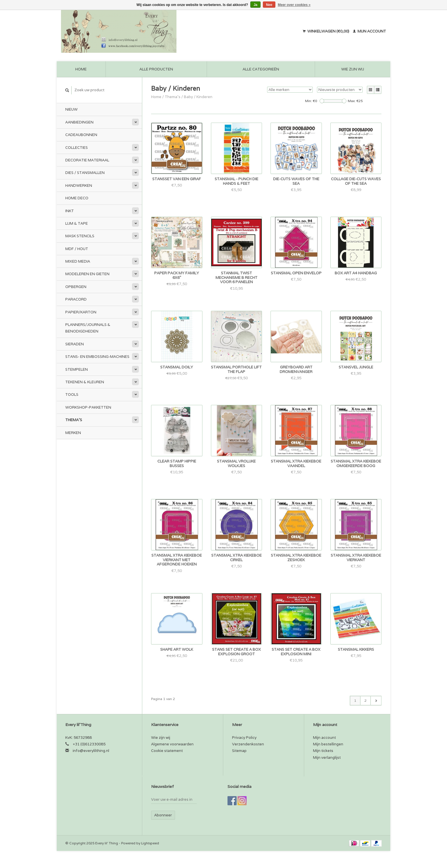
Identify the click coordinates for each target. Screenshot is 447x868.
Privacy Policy (244, 738)
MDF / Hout (77, 249)
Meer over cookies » (294, 5)
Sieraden (75, 344)
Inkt (70, 211)
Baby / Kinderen (198, 97)
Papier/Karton (81, 312)
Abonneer (163, 815)
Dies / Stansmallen (85, 173)
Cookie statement (167, 751)
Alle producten (156, 69)
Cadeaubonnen (81, 135)
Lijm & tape (77, 223)
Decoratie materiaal (87, 160)
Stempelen (77, 369)
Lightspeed (150, 843)
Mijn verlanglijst (327, 758)
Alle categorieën (261, 69)
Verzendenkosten (248, 744)
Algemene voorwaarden (172, 744)
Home (81, 69)
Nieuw (71, 109)
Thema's (74, 420)
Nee (269, 5)
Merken (73, 433)
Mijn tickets (323, 751)
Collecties (77, 148)
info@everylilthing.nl (91, 751)
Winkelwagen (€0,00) (326, 31)
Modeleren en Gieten (87, 274)
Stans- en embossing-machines (97, 357)
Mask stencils (80, 236)
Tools (72, 395)
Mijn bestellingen (328, 744)
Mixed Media (78, 261)
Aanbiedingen (79, 122)
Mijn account (369, 31)
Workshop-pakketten (88, 407)
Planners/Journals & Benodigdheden (88, 328)
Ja (255, 5)
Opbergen (76, 287)
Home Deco (77, 198)
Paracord (76, 299)
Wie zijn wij (353, 69)
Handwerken (79, 185)
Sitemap (239, 751)
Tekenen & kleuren (85, 382)
